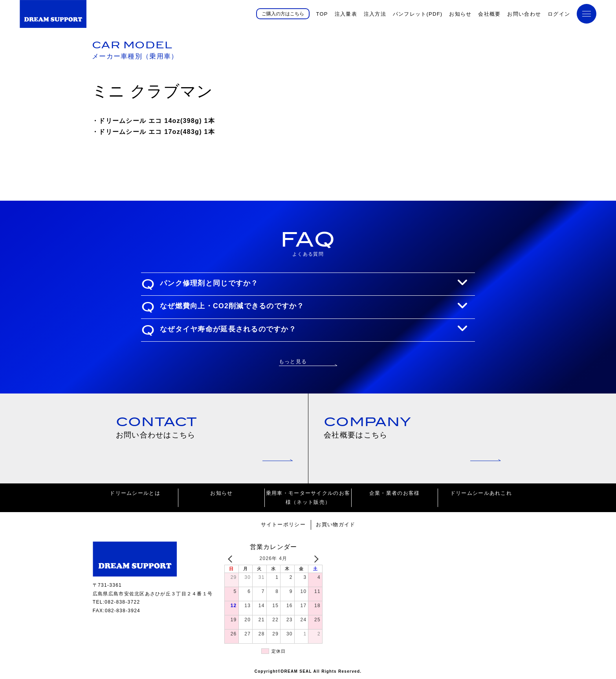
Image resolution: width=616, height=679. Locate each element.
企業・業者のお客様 (395, 493)
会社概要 (489, 14)
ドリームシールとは (135, 493)
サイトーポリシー (283, 524)
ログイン (559, 14)
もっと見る (293, 361)
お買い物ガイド (335, 524)
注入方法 (375, 14)
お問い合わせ (524, 14)
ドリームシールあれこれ (481, 493)
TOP (322, 14)
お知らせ (460, 14)
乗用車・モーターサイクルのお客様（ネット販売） (308, 498)
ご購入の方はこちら (283, 14)
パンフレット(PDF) (418, 14)
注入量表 (346, 14)
